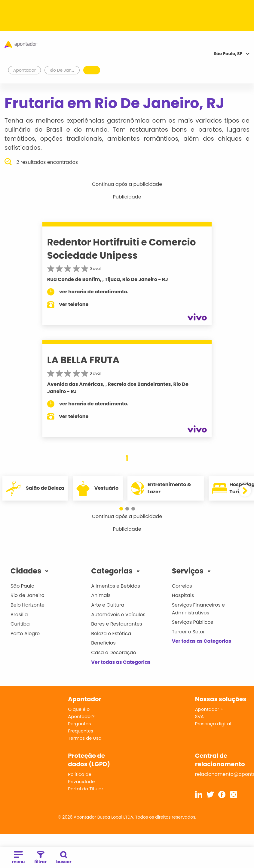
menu (18, 858)
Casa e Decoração (114, 653)
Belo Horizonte (28, 605)
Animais (101, 595)
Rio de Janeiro (28, 595)
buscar (64, 858)
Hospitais (183, 595)
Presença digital (213, 724)
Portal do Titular (86, 789)
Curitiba (20, 624)
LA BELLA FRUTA (83, 360)
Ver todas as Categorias (121, 662)
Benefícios (103, 643)
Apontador (25, 70)
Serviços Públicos (193, 622)
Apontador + (209, 709)
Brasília (19, 615)
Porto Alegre (25, 634)
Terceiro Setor (188, 632)
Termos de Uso (85, 738)
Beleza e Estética (111, 634)
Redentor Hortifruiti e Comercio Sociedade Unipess (122, 249)
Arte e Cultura (108, 605)
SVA (199, 716)
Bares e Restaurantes (116, 624)
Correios (182, 586)
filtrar (40, 858)
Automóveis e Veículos (118, 615)
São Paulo (22, 586)
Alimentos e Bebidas (116, 586)
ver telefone (74, 304)
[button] (121, 509)
